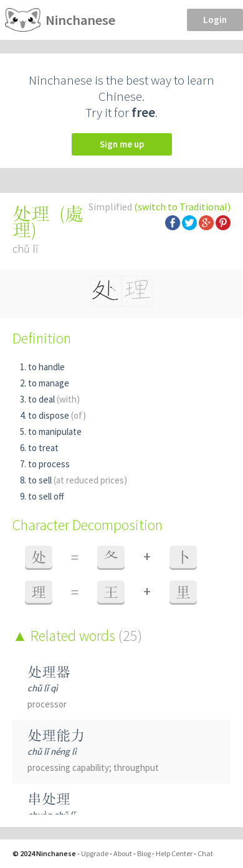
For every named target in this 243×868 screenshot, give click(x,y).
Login (215, 20)
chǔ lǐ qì (43, 688)
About (123, 853)
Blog (144, 853)
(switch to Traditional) (182, 207)
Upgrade (95, 853)
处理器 (49, 672)
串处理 (49, 799)
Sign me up (122, 144)
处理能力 (56, 735)
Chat (205, 853)
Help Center (174, 853)
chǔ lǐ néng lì (52, 751)
